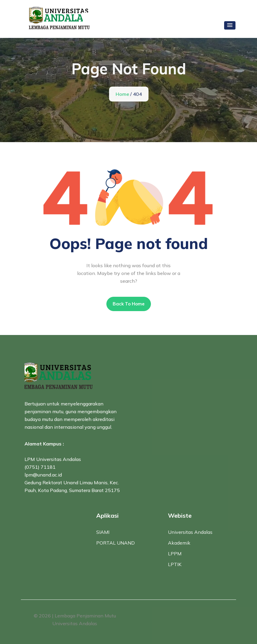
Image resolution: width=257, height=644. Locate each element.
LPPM (175, 554)
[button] (230, 25)
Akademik (179, 543)
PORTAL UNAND (116, 543)
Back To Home (129, 304)
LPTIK (175, 564)
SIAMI (103, 532)
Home (123, 94)
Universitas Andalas (190, 532)
